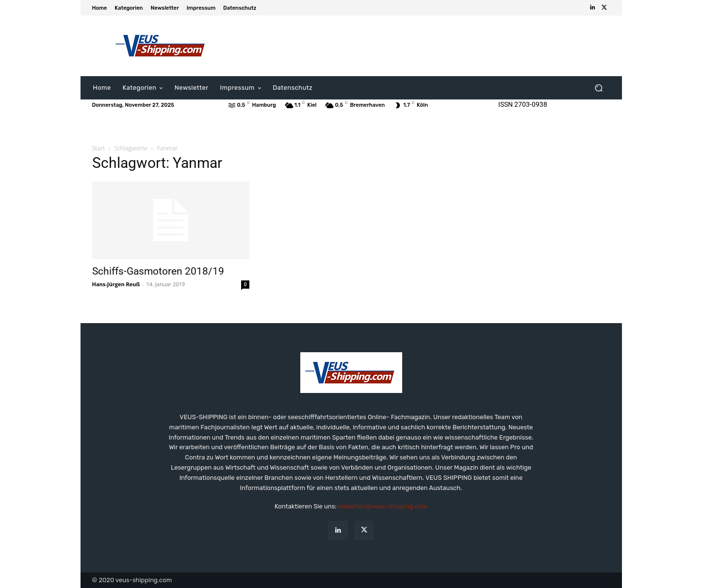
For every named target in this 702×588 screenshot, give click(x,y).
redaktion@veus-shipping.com (383, 506)
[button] (599, 88)
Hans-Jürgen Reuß (116, 284)
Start (99, 148)
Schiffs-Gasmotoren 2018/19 (158, 271)
